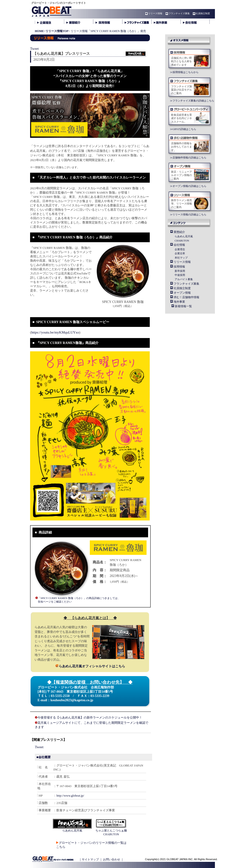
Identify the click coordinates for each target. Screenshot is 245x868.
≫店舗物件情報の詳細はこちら (188, 158)
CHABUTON (182, 241)
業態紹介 (179, 232)
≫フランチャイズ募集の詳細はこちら (192, 101)
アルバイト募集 (184, 279)
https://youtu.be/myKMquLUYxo (55, 332)
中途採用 (180, 275)
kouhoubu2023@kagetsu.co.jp (72, 700)
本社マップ (181, 258)
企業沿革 (180, 253)
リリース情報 (153, 13)
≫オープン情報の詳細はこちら (188, 186)
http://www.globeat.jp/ (70, 796)
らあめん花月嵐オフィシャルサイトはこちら (90, 666)
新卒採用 (180, 271)
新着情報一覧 (183, 306)
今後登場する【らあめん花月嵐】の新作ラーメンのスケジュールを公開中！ (90, 717)
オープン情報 (182, 293)
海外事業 (179, 302)
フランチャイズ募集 (177, 13)
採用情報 (179, 267)
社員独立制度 (201, 13)
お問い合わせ (112, 859)
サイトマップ (90, 859)
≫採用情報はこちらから (184, 72)
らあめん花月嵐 (184, 236)
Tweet (34, 49)
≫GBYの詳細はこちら (183, 129)
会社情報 (179, 245)
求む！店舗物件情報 (186, 297)
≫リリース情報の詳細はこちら (188, 214)
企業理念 (180, 249)
